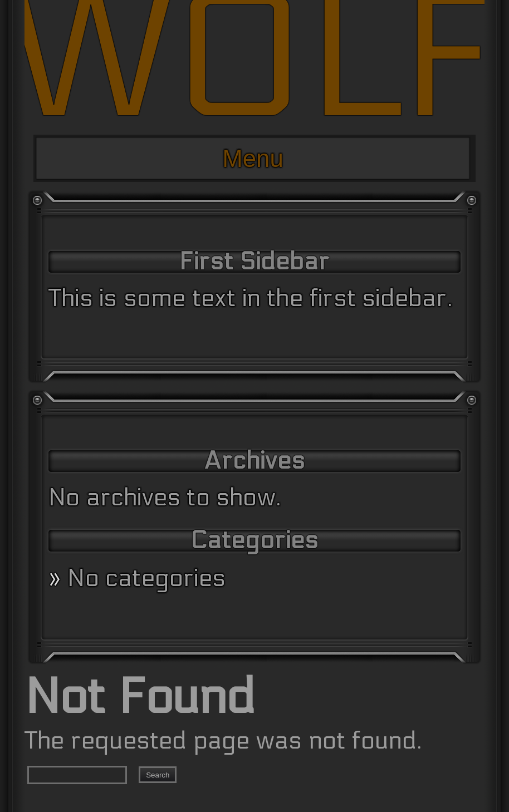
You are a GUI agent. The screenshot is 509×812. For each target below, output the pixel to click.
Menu (253, 158)
